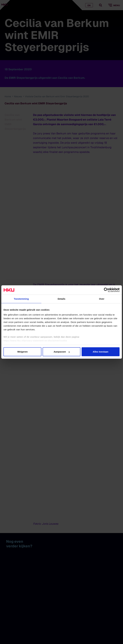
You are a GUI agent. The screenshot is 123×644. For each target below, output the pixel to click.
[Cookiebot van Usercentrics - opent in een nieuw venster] (106, 290)
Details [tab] (62, 299)
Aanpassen (62, 352)
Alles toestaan (101, 352)
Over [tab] (102, 299)
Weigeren (22, 352)
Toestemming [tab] (21, 299)
